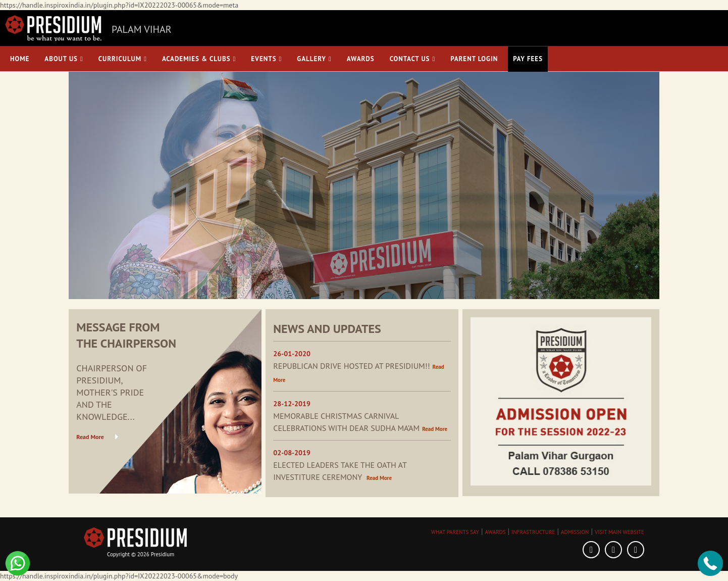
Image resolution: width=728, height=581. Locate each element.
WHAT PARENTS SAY (455, 532)
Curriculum (123, 59)
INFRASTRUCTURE (533, 532)
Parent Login (474, 59)
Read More (90, 437)
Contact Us (413, 59)
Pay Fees (528, 59)
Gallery (314, 59)
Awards (361, 59)
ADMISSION (575, 532)
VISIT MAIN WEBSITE (619, 532)
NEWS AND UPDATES (327, 329)
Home (20, 59)
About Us (64, 59)
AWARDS (496, 532)
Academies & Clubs (199, 59)
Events (266, 59)
